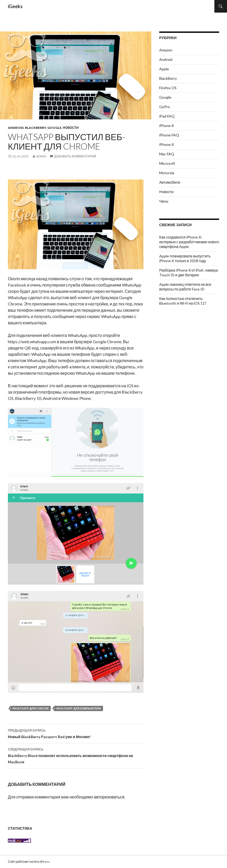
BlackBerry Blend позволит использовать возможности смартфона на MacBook (76, 755)
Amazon (166, 50)
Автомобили (170, 182)
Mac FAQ (167, 154)
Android (16, 128)
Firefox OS (168, 88)
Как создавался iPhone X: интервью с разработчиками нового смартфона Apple (189, 242)
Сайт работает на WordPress (29, 862)
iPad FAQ (167, 116)
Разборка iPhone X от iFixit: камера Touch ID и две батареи (189, 272)
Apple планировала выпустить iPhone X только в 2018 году (185, 258)
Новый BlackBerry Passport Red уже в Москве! (76, 733)
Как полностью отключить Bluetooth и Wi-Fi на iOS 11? (183, 301)
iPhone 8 (166, 126)
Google (54, 128)
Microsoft (167, 163)
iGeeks (15, 6)
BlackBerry (35, 128)
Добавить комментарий (75, 156)
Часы (164, 201)
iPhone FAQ (169, 135)
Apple (164, 69)
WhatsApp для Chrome (31, 708)
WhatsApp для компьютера (79, 708)
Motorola (167, 173)
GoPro (165, 107)
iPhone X (167, 144)
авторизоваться (109, 797)
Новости (71, 128)
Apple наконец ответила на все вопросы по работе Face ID (185, 287)
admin (41, 156)
